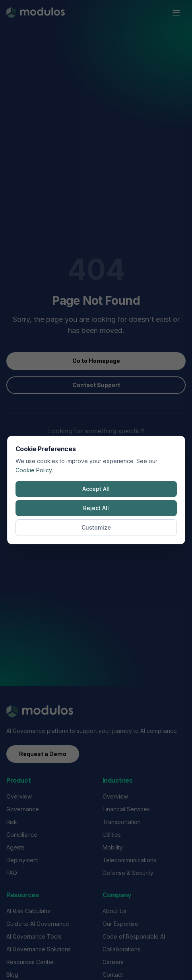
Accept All (96, 489)
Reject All (96, 508)
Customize (96, 527)
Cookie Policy (34, 470)
